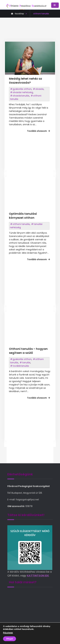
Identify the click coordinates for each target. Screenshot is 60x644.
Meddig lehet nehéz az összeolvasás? (26, 81)
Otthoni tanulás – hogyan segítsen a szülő (28, 351)
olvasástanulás (21, 96)
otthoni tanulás (21, 224)
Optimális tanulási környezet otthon (23, 216)
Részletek (8, 633)
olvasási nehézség (23, 92)
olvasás (40, 89)
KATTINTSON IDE (38, 576)
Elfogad (10, 639)
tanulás (26, 363)
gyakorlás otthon (22, 89)
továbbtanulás (21, 366)
